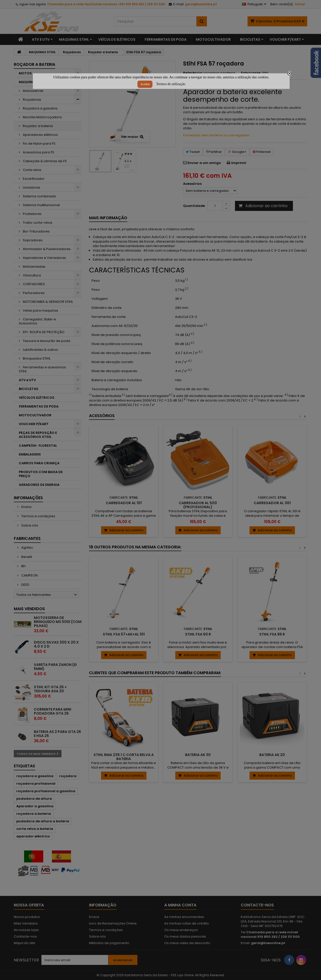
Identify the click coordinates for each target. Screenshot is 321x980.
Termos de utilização (171, 84)
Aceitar (145, 84)
